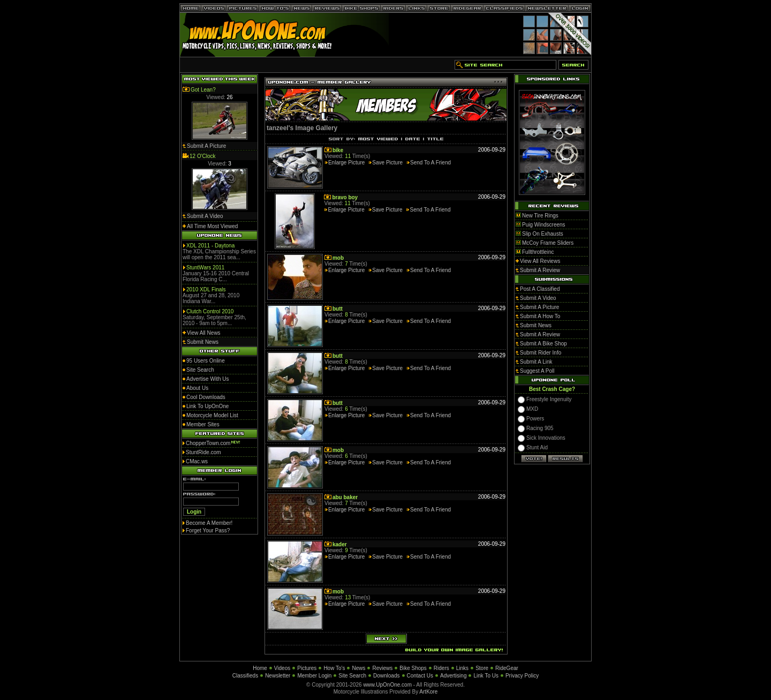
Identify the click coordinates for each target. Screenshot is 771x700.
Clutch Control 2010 (210, 311)
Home (260, 668)
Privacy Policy (522, 676)
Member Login (314, 676)
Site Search (352, 676)
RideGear (507, 668)
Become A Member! (209, 523)
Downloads (386, 676)
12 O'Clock (203, 156)
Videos (282, 668)
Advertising (453, 676)
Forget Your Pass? (208, 530)
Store (482, 668)
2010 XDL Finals (206, 289)
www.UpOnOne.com (387, 685)
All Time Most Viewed (212, 226)
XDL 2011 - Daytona (210, 246)
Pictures (307, 668)
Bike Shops (413, 668)
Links (462, 668)
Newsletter (278, 676)
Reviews (382, 668)
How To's (334, 668)
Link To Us (486, 676)
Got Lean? (203, 90)
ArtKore (428, 692)
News (358, 668)
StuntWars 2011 (205, 268)
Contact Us (420, 676)
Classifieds (245, 676)
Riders (441, 668)
